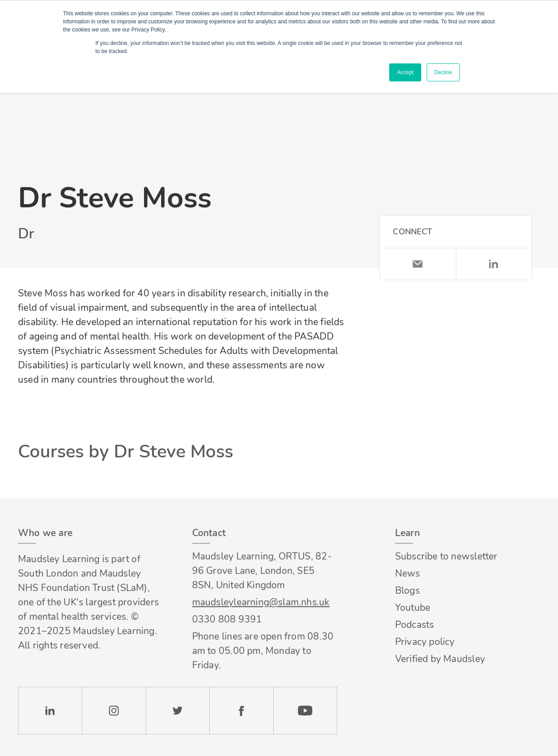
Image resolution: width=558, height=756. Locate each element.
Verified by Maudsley (440, 659)
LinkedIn (494, 264)
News (408, 573)
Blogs (407, 590)
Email (417, 264)
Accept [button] (405, 72)
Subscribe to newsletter (446, 556)
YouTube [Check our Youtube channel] (305, 711)
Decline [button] (443, 72)
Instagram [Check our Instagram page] (114, 711)
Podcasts (415, 625)
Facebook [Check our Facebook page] (241, 711)
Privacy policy (425, 642)
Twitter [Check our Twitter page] (178, 711)
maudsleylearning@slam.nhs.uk (261, 602)
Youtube (413, 608)
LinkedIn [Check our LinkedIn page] (50, 711)
